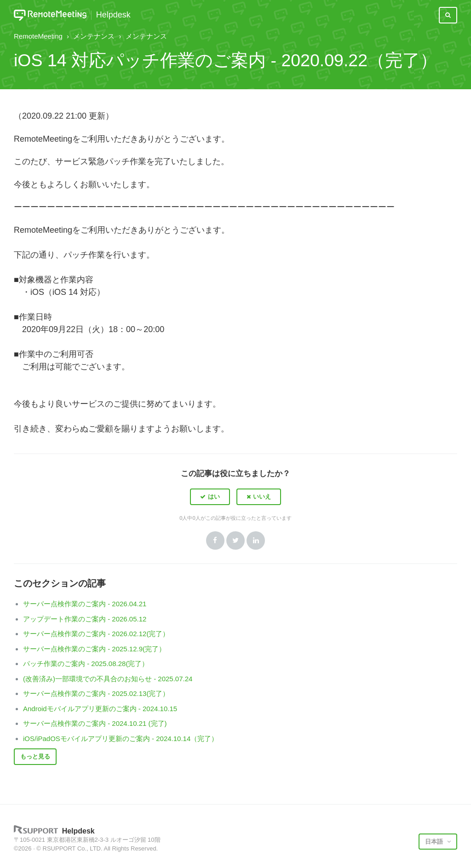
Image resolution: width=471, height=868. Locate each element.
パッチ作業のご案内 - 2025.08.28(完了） (86, 664)
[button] (210, 497)
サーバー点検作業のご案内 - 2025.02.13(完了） (96, 693)
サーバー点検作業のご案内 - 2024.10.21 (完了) (95, 723)
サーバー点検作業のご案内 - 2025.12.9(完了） (94, 649)
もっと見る (35, 756)
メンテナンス (94, 36)
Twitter (235, 540)
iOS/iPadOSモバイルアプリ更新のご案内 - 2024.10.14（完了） (121, 739)
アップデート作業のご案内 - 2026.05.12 (85, 619)
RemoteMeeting (38, 36)
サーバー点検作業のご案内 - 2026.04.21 (85, 604)
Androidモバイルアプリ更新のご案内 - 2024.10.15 (100, 709)
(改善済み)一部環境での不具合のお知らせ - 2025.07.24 (108, 679)
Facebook (215, 540)
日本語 (435, 842)
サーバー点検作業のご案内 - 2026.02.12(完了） (96, 634)
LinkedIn (256, 540)
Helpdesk (113, 15)
